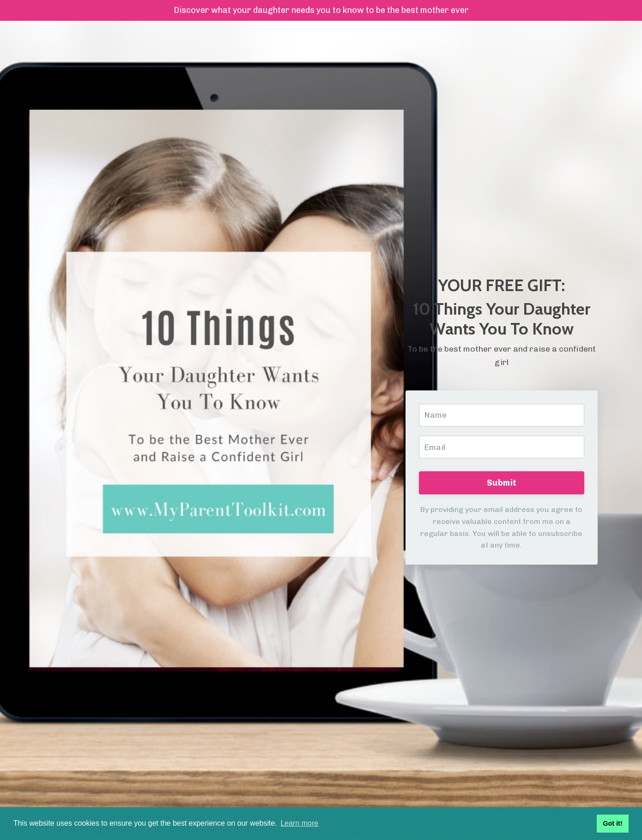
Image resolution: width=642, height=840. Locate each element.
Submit (502, 483)
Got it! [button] (612, 823)
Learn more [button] (299, 823)
